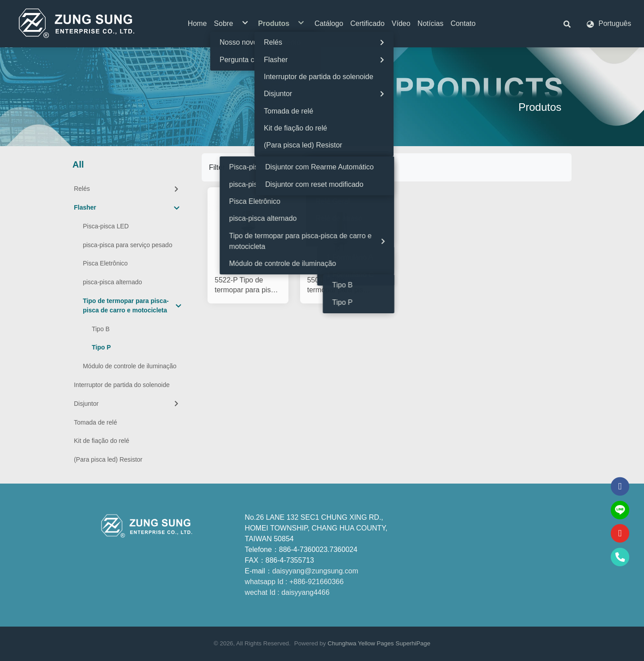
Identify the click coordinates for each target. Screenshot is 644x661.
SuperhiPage (413, 643)
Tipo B (101, 329)
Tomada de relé (95, 422)
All (78, 164)
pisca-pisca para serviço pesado (127, 245)
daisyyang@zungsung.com (315, 571)
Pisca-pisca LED (106, 226)
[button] (567, 24)
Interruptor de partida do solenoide (122, 385)
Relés (127, 189)
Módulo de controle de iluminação (129, 366)
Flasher (127, 208)
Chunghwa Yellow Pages (361, 643)
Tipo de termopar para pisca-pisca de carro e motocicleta (132, 305)
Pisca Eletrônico (105, 263)
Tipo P (101, 347)
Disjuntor (127, 404)
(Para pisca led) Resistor (108, 459)
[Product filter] (273, 167)
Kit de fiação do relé (102, 441)
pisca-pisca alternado (112, 282)
